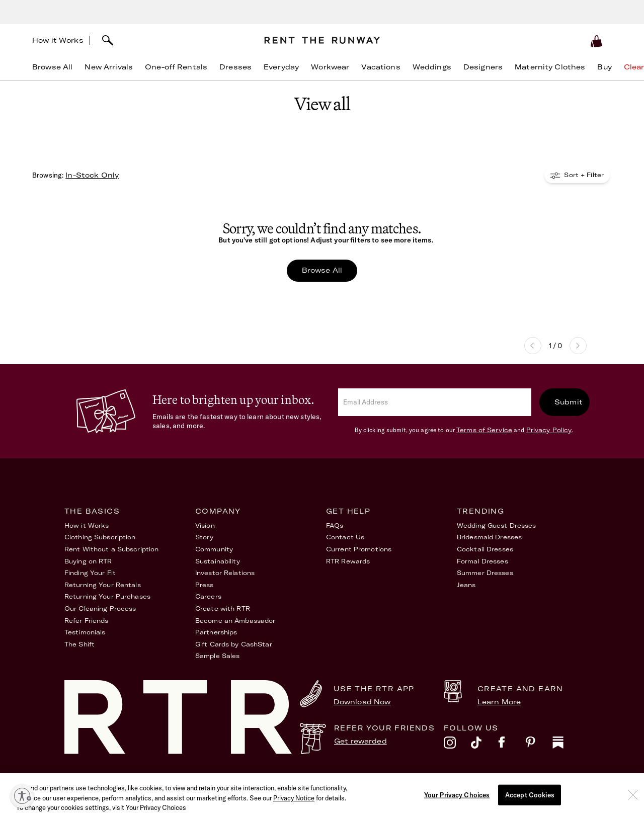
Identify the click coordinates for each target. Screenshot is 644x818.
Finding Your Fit (90, 573)
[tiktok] (485, 745)
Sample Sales (217, 656)
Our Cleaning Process (100, 608)
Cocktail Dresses (485, 549)
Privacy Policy (549, 430)
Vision (205, 525)
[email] (435, 402)
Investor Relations (225, 573)
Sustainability (218, 561)
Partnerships (216, 632)
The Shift (79, 644)
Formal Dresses (482, 561)
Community (214, 549)
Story (205, 537)
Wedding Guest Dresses (497, 525)
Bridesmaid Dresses (489, 537)
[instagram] (457, 745)
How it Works (58, 40)
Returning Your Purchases (107, 596)
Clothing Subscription (100, 537)
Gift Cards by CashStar (234, 644)
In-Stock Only (92, 175)
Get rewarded (360, 741)
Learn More (499, 702)
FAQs (335, 525)
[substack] (566, 745)
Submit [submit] (569, 402)
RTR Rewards (348, 561)
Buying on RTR (88, 561)
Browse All (322, 270)
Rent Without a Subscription (111, 549)
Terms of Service (484, 430)
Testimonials (85, 632)
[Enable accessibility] (22, 796)
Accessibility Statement (427, 782)
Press (205, 585)
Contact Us (345, 537)
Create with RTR (223, 608)
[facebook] (512, 745)
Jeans (466, 585)
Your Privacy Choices (545, 782)
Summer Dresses (485, 573)
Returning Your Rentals (103, 585)
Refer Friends (87, 621)
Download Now (362, 702)
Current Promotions (359, 549)
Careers (208, 596)
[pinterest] (539, 745)
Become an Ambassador (235, 621)
